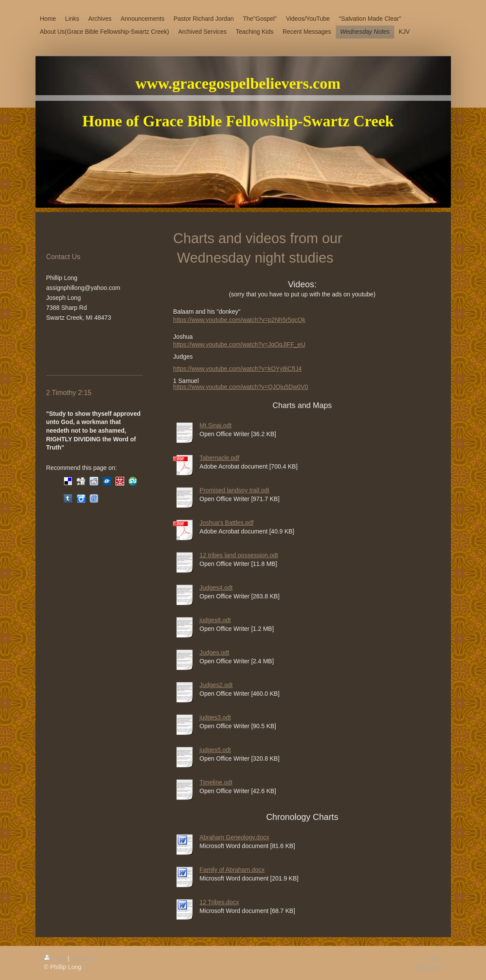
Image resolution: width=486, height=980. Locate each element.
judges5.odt (215, 750)
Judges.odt (214, 652)
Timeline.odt (216, 782)
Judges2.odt (216, 685)
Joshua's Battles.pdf (227, 523)
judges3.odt (215, 717)
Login (435, 958)
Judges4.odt (216, 588)
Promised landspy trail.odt (234, 490)
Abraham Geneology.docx (234, 837)
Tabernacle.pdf (219, 458)
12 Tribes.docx (219, 902)
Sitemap (82, 958)
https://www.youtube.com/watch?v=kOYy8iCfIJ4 (237, 369)
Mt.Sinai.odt (216, 425)
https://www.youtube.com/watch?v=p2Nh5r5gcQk (239, 320)
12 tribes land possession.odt (239, 555)
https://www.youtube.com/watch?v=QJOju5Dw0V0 (241, 387)
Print (56, 958)
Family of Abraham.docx (232, 870)
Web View (429, 967)
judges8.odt (215, 620)
